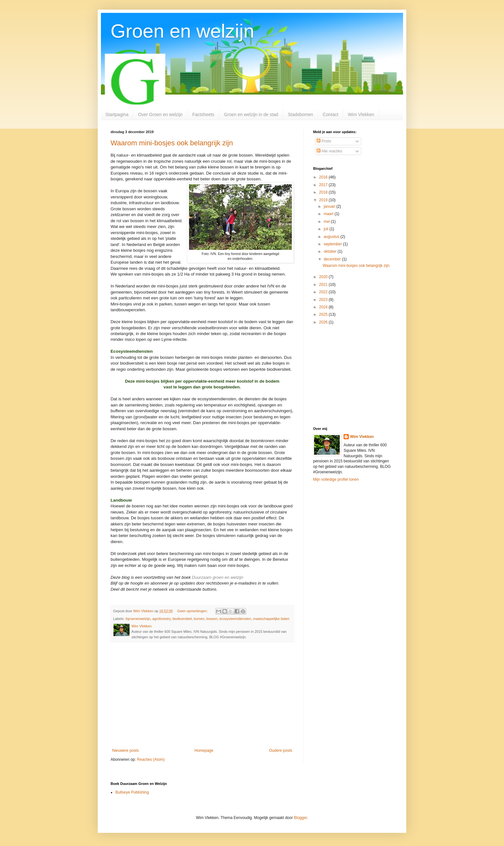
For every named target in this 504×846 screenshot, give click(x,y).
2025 (324, 314)
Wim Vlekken (361, 114)
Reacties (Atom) (151, 760)
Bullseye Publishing (132, 792)
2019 (324, 200)
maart (329, 214)
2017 (324, 185)
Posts (324, 141)
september (333, 244)
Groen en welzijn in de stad (251, 114)
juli (327, 229)
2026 (324, 322)
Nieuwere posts (126, 750)
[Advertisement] (202, 695)
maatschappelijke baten (271, 619)
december (333, 259)
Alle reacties (329, 151)
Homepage (204, 750)
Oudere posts (281, 750)
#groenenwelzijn (138, 619)
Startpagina (117, 114)
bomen (199, 619)
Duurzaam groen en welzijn (218, 577)
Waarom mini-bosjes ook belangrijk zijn (172, 143)
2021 (324, 285)
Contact (330, 114)
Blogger (300, 818)
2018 (324, 192)
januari (330, 206)
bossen (212, 619)
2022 (324, 292)
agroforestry (162, 619)
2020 (324, 277)
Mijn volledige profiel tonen (336, 479)
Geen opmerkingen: (193, 611)
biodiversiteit (182, 619)
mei (327, 222)
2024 (324, 307)
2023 (324, 300)
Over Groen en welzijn (161, 114)
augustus (332, 237)
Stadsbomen (300, 114)
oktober (331, 251)
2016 (324, 177)
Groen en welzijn (182, 31)
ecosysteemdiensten (235, 619)
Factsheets (203, 114)
